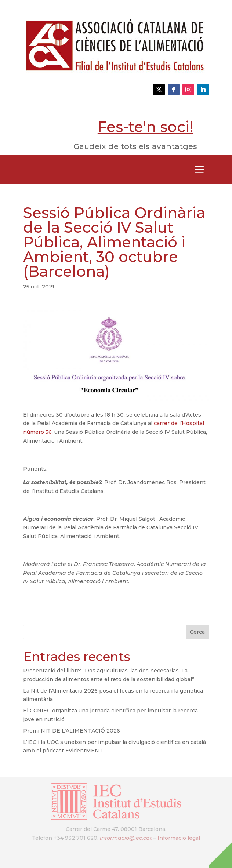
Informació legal (179, 838)
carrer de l (167, 423)
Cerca (197, 632)
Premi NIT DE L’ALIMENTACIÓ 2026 (72, 731)
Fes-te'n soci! (146, 127)
